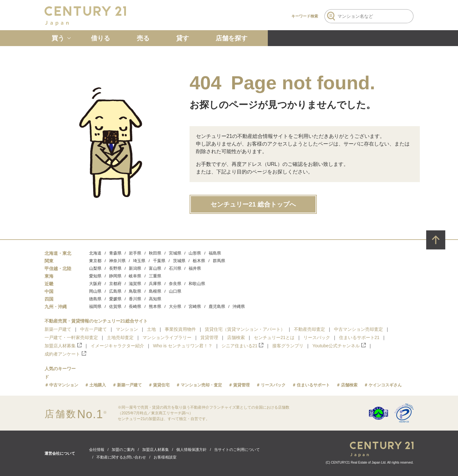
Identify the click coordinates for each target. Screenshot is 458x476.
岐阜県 (135, 276)
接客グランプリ (288, 346)
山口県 (175, 291)
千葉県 (159, 261)
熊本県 (155, 306)
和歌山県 (197, 284)
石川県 (175, 268)
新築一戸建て (58, 329)
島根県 (155, 291)
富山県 (155, 268)
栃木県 (199, 261)
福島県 (215, 253)
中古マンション (64, 385)
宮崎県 (195, 306)
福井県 (195, 268)
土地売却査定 (120, 337)
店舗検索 (236, 337)
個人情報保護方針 (191, 450)
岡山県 (95, 291)
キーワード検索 (305, 16)
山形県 (195, 253)
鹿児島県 (217, 306)
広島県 (115, 291)
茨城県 (179, 261)
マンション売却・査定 (201, 385)
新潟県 (135, 268)
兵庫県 (155, 284)
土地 (151, 329)
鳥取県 (135, 291)
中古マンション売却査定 (358, 329)
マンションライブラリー (167, 337)
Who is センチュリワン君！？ (183, 346)
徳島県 (95, 299)
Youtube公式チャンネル (339, 346)
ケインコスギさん (385, 385)
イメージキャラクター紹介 (117, 346)
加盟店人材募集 (63, 346)
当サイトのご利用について (237, 450)
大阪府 (95, 284)
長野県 (115, 268)
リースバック (317, 337)
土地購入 (98, 385)
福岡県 (95, 306)
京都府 (115, 284)
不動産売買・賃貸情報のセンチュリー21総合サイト (96, 321)
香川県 (135, 299)
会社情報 (97, 450)
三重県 (155, 276)
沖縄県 (239, 306)
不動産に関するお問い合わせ (121, 457)
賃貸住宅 (161, 385)
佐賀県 (115, 306)
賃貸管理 (209, 337)
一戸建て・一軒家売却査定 (71, 337)
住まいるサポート (313, 385)
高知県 (155, 299)
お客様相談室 (165, 457)
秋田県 (155, 253)
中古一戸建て (94, 329)
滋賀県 (135, 284)
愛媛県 (115, 299)
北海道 (95, 253)
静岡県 (115, 276)
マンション (127, 329)
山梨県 (95, 268)
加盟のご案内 (123, 450)
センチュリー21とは (274, 337)
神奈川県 (117, 261)
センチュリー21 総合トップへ (253, 204)
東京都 (95, 261)
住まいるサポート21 (359, 337)
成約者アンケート (65, 354)
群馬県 (219, 261)
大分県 (175, 306)
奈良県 (175, 284)
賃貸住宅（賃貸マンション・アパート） (245, 329)
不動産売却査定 (309, 329)
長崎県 (135, 306)
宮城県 (175, 253)
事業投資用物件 (180, 329)
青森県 (115, 253)
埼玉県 (139, 261)
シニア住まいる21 (243, 346)
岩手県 (135, 253)
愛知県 (95, 276)
